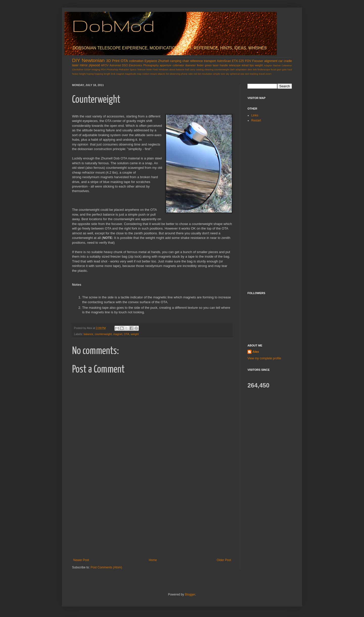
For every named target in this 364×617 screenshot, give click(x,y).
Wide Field (152, 69)
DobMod (113, 25)
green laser (212, 65)
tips (252, 65)
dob (255, 69)
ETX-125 (238, 61)
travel (262, 74)
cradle (288, 61)
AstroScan (224, 61)
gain (279, 69)
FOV (248, 61)
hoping (90, 74)
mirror (84, 65)
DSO (125, 65)
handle (224, 65)
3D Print (113, 61)
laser (75, 65)
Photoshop (112, 69)
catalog (200, 69)
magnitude (131, 74)
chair (186, 61)
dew (250, 69)
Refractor (124, 69)
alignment (271, 61)
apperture (166, 65)
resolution (207, 74)
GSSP (88, 69)
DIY (76, 60)
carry (192, 69)
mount (154, 74)
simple (217, 74)
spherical (235, 74)
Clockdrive (78, 69)
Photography (151, 65)
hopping (99, 74)
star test (245, 74)
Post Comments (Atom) (106, 567)
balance (180, 69)
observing (175, 74)
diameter (191, 65)
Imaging (96, 69)
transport (210, 61)
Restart (256, 120)
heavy (75, 74)
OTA (124, 61)
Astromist (115, 65)
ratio (190, 74)
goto (284, 69)
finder (200, 65)
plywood (94, 65)
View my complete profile (264, 358)
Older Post (224, 560)
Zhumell (163, 61)
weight (259, 65)
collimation (136, 61)
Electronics (136, 65)
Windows (163, 69)
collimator (178, 65)
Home (153, 560)
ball (187, 69)
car (281, 61)
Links (255, 115)
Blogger (190, 594)
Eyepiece (151, 61)
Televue (141, 69)
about (172, 69)
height (82, 74)
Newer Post (81, 560)
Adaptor (268, 65)
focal (273, 69)
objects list (163, 74)
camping (176, 61)
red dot (197, 74)
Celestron (287, 65)
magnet (120, 74)
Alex (256, 352)
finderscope (264, 69)
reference (197, 61)
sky (227, 74)
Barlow (277, 65)
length (107, 74)
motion (146, 74)
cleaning (209, 69)
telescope (235, 65)
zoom (268, 74)
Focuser (258, 61)
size (223, 74)
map (139, 74)
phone (184, 74)
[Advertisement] (152, 520)
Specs (133, 69)
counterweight (222, 69)
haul (290, 69)
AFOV (105, 65)
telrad (245, 65)
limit (113, 74)
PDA (103, 69)
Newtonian (93, 60)
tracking (254, 74)
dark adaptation (238, 69)
